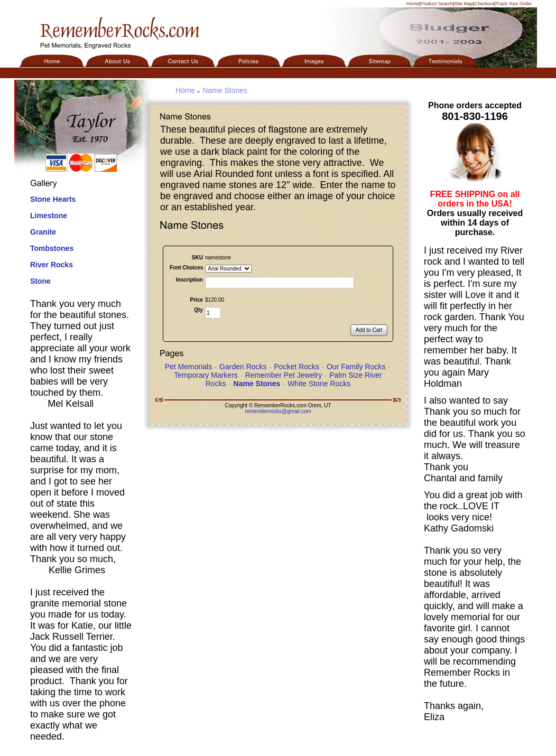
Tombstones (52, 248)
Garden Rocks (243, 367)
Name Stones (225, 90)
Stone (40, 281)
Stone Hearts (53, 199)
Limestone (49, 216)
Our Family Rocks (356, 367)
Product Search (437, 4)
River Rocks (52, 265)
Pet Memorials (188, 367)
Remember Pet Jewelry (284, 375)
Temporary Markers (206, 375)
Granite (43, 232)
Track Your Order (514, 4)
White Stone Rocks (319, 384)
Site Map (464, 4)
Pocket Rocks (296, 367)
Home (413, 4)
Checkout (484, 4)
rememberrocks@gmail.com (278, 411)
